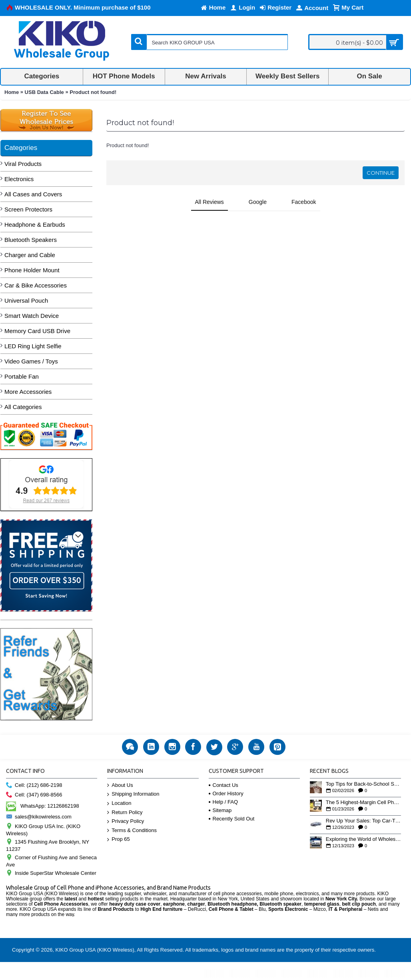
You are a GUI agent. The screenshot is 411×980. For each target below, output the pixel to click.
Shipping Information (133, 794)
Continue (381, 173)
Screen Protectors (28, 209)
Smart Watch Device (32, 316)
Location (119, 803)
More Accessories (28, 392)
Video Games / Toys (31, 361)
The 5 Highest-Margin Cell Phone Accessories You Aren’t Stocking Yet (363, 802)
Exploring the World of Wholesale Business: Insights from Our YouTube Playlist (363, 839)
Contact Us (223, 785)
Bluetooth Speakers (31, 240)
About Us (120, 785)
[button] (106, 219)
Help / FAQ (223, 802)
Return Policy (125, 813)
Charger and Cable (30, 255)
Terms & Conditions (132, 831)
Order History (226, 793)
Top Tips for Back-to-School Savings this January (363, 784)
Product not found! (93, 92)
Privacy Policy (126, 821)
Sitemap (220, 810)
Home (12, 92)
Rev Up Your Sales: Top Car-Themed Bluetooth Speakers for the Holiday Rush (363, 821)
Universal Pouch (26, 300)
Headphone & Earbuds (35, 225)
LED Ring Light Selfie (33, 346)
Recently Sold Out (232, 819)
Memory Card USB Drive (37, 331)
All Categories (23, 407)
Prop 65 (119, 839)
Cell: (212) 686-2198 (34, 785)
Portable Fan (22, 376)
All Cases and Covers (33, 194)
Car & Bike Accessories (36, 285)
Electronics (19, 179)
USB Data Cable (44, 92)
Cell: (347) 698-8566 (34, 795)
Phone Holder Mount (32, 270)
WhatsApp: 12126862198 (43, 806)
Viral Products (23, 164)
